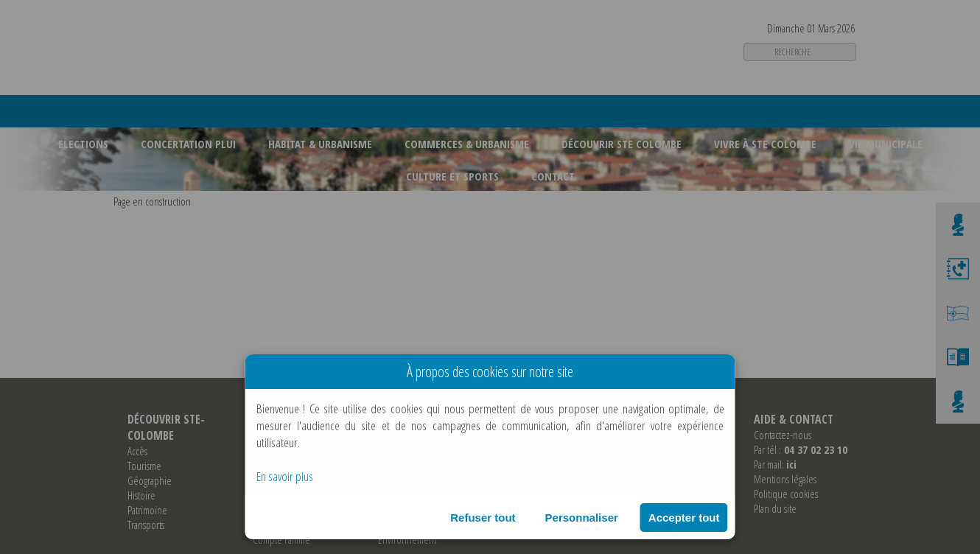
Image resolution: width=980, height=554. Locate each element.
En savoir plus (285, 476)
